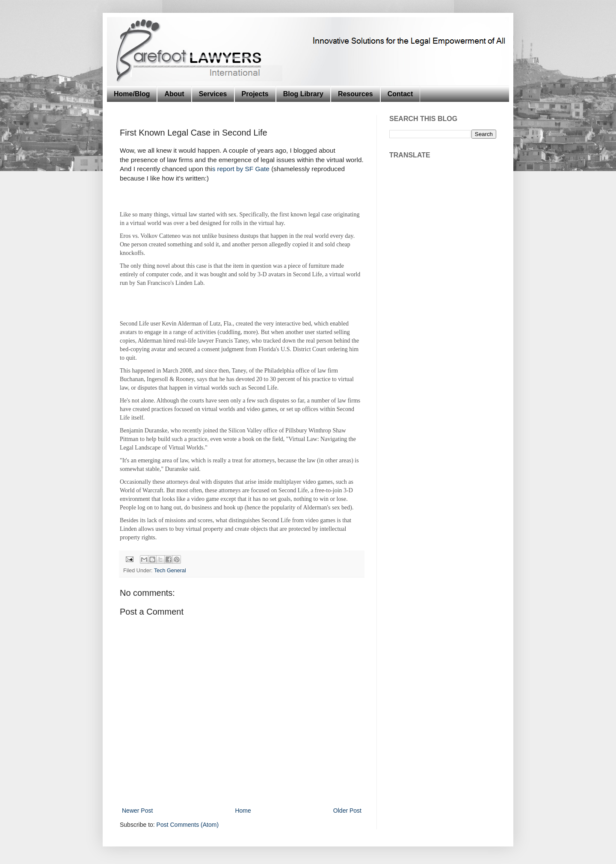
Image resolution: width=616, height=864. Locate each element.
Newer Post (137, 811)
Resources (355, 94)
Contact (400, 94)
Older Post (347, 811)
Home (243, 811)
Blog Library (303, 94)
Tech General (170, 571)
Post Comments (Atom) (188, 825)
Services (213, 94)
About (174, 94)
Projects (255, 94)
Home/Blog (132, 94)
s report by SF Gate (241, 169)
